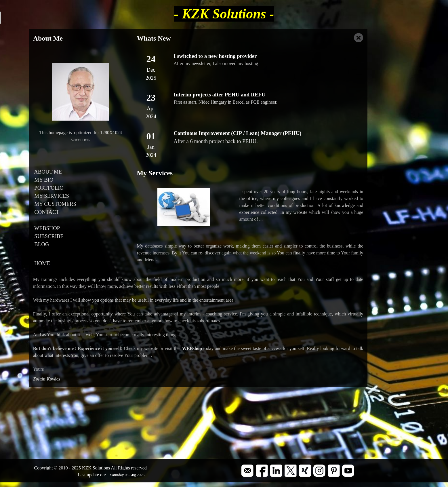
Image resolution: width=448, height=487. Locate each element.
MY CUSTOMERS (55, 204)
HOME (42, 263)
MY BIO (43, 180)
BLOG (41, 244)
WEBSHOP (46, 228)
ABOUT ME (47, 172)
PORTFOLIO (48, 188)
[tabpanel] (81, 38)
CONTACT (46, 212)
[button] (247, 467)
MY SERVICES (51, 196)
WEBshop (192, 348)
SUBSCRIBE (48, 236)
